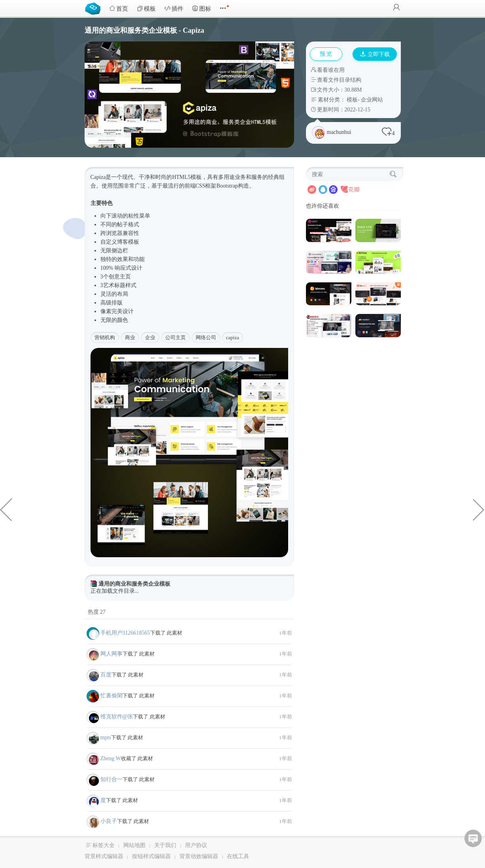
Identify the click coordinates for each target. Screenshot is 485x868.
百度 (106, 675)
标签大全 (104, 845)
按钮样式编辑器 (151, 856)
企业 (150, 337)
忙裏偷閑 (111, 696)
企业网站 (372, 100)
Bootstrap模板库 (94, 8)
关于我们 (165, 845)
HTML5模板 (187, 177)
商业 (130, 337)
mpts (106, 737)
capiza (233, 337)
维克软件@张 (117, 717)
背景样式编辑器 (104, 856)
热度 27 (97, 612)
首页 (119, 8)
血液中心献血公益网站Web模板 (6, 509)
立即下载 (375, 54)
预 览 (326, 54)
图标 (202, 8)
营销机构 (105, 337)
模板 (146, 8)
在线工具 (238, 856)
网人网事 (111, 654)
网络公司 (206, 337)
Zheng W (111, 758)
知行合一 (111, 779)
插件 (174, 8)
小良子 (109, 821)
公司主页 (176, 337)
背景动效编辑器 (199, 856)
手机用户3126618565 (125, 633)
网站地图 (134, 845)
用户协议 (196, 845)
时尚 (161, 177)
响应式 (123, 268)
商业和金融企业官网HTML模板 (479, 509)
